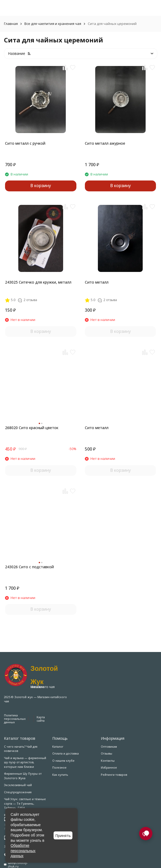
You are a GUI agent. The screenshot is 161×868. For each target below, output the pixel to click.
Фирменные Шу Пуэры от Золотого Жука (23, 776)
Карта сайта (41, 719)
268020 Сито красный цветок (32, 428)
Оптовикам (109, 746)
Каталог (58, 746)
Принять (63, 836)
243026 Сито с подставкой (29, 567)
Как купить (60, 775)
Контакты (108, 761)
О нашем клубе (63, 761)
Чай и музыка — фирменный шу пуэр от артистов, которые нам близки (25, 762)
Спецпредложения (18, 792)
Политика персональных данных (15, 719)
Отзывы (106, 753)
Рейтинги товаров (114, 775)
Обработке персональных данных (23, 851)
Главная (11, 24)
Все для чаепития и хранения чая (53, 24)
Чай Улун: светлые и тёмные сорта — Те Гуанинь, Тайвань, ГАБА (25, 803)
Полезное (59, 767)
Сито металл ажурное (105, 143)
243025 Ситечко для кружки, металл (38, 282)
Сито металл (97, 282)
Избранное (109, 767)
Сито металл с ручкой (25, 143)
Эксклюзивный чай (18, 785)
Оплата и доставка (66, 753)
